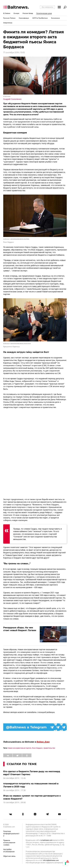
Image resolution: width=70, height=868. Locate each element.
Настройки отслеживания (9, 851)
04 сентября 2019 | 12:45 (14, 778)
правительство (49, 748)
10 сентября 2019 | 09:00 (14, 803)
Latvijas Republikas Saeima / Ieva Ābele (20, 239)
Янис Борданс (37, 748)
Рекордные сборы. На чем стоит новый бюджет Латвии (20, 629)
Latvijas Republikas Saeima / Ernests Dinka (21, 343)
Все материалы (47, 7)
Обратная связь (9, 856)
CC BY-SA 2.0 (6, 239)
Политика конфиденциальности (11, 834)
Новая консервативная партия (19, 748)
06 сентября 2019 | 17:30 (14, 790)
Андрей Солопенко (12, 99)
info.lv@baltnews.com (51, 860)
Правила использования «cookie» (9, 843)
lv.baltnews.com (46, 840)
